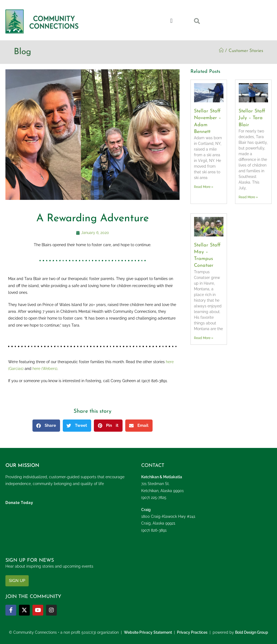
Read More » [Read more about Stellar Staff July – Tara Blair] (248, 197)
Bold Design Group (252, 632)
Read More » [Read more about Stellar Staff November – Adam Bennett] (204, 187)
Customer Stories (246, 51)
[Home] (221, 51)
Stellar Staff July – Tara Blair (252, 118)
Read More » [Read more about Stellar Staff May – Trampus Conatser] (204, 338)
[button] (171, 21)
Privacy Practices (192, 632)
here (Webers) (45, 369)
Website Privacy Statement (148, 632)
